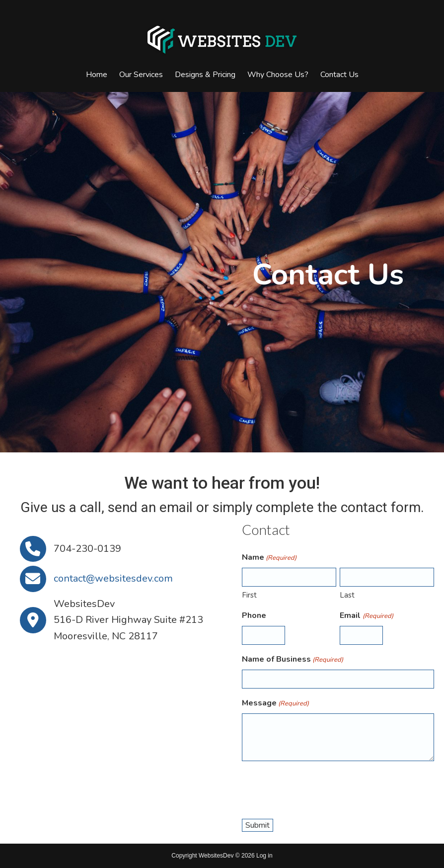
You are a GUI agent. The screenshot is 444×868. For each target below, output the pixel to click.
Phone (254, 615)
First (249, 595)
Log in (264, 856)
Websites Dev (222, 40)
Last (347, 595)
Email (366, 616)
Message (275, 703)
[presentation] (317, 788)
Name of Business (293, 659)
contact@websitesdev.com (113, 578)
